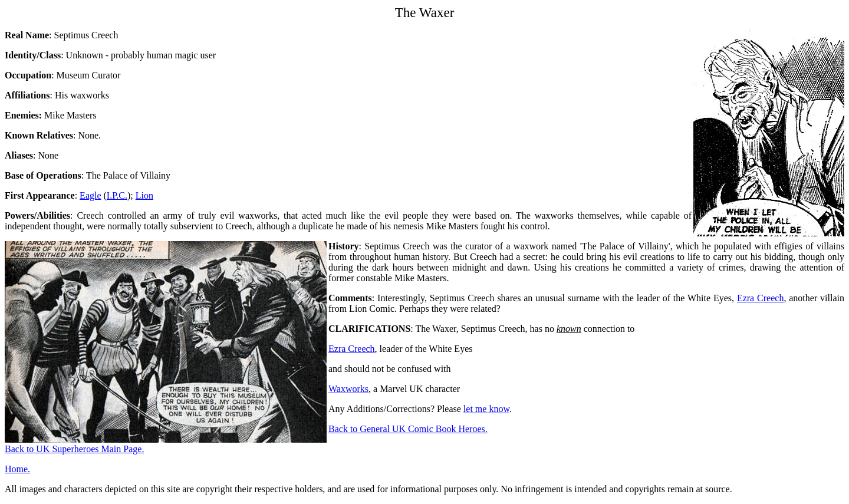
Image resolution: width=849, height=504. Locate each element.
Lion (144, 195)
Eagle (90, 195)
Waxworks (348, 389)
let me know (486, 409)
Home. (17, 469)
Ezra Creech (760, 298)
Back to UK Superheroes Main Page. (74, 449)
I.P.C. (117, 195)
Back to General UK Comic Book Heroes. (408, 429)
